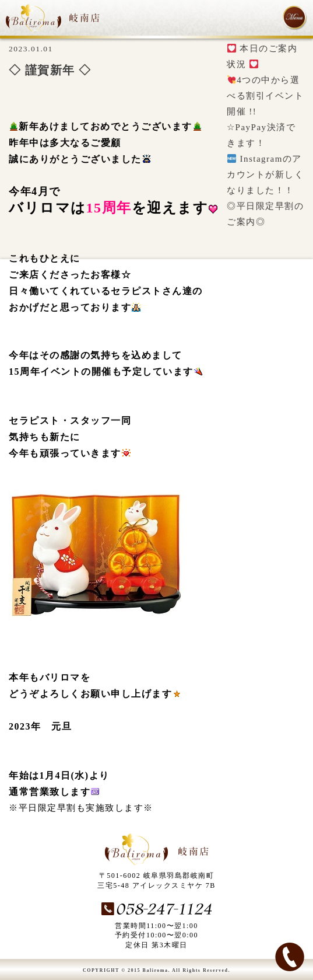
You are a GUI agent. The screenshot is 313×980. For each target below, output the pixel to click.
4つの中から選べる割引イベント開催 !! (265, 96)
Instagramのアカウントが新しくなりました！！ (265, 175)
